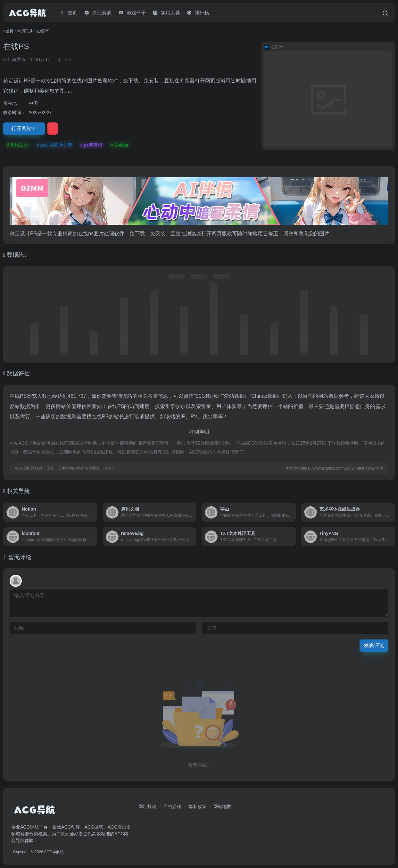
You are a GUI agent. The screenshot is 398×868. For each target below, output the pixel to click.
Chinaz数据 (264, 396)
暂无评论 (20, 557)
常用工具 (25, 31)
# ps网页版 (91, 145)
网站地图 (222, 806)
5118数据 (207, 396)
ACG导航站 (54, 852)
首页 (10, 31)
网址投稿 (147, 806)
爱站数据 (234, 396)
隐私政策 (197, 806)
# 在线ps (119, 145)
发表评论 (374, 645)
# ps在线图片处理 (54, 145)
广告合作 (172, 806)
